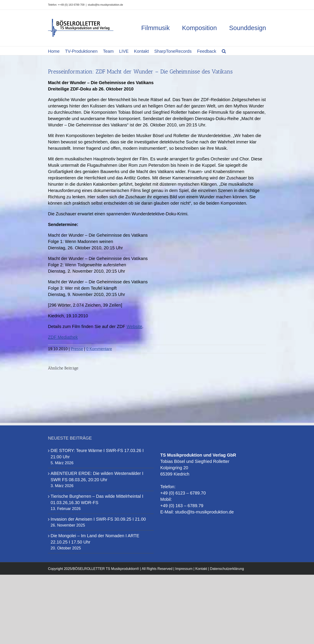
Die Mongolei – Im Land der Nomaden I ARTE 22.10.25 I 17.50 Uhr (95, 539)
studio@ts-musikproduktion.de (106, 5)
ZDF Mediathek (63, 337)
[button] (224, 51)
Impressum (184, 569)
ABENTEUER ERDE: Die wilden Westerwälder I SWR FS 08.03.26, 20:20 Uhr (97, 477)
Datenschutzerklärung (227, 569)
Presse (77, 349)
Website (134, 326)
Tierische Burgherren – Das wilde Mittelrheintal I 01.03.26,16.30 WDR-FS (97, 499)
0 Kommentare (99, 349)
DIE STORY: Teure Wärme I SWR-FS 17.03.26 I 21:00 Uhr (97, 454)
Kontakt (201, 569)
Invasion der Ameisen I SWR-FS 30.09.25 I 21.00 (98, 519)
